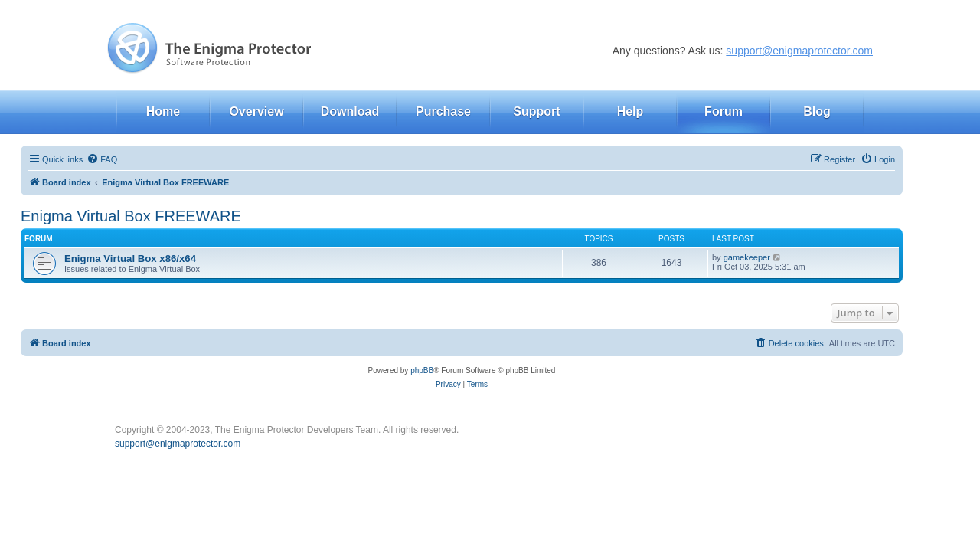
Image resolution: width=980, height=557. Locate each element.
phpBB (422, 370)
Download (350, 111)
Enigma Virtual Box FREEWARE (131, 216)
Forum (724, 111)
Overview (256, 111)
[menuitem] (102, 159)
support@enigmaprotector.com (799, 51)
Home (163, 111)
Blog (817, 111)
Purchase (443, 111)
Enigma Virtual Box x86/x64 (130, 259)
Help (630, 111)
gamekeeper (747, 257)
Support (536, 111)
